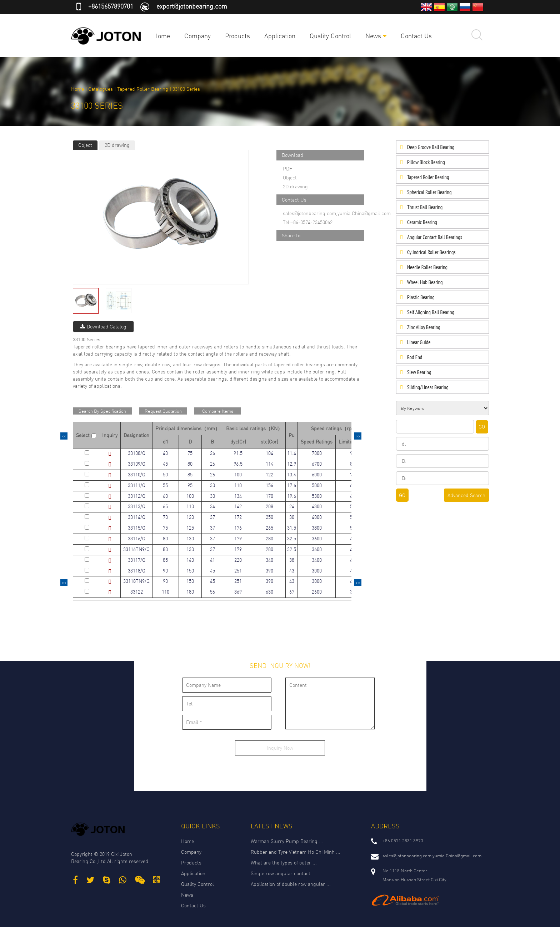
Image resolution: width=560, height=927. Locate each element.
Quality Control (330, 36)
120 (190, 517)
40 (165, 453)
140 (190, 560)
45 (165, 464)
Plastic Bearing (421, 297)
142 (238, 506)
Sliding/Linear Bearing (428, 387)
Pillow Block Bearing (426, 162)
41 (212, 560)
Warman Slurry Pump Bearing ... (287, 841)
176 (238, 528)
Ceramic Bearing (422, 222)
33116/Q (137, 538)
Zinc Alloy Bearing (424, 327)
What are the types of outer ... (284, 862)
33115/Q (137, 528)
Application (280, 36)
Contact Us (416, 36)
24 (292, 506)
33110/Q (137, 474)
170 (269, 496)
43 (292, 571)
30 (212, 485)
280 (269, 538)
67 (292, 592)
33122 (137, 592)
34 (212, 506)
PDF (287, 168)
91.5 (238, 453)
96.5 (238, 464)
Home (162, 36)
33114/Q (137, 517)
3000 (317, 571)
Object (85, 145)
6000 (317, 474)
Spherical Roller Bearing (429, 192)
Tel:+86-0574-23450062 (308, 222)
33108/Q (137, 453)
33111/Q (137, 485)
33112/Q (137, 496)
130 (190, 538)
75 (190, 453)
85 (190, 474)
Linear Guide (419, 342)
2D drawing (117, 145)
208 (269, 506)
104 (269, 453)
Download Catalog (103, 326)
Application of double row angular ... (291, 884)
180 (190, 592)
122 (269, 474)
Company (197, 36)
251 (238, 571)
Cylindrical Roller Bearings (431, 252)
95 (190, 485)
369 (238, 592)
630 (269, 592)
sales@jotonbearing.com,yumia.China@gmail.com (337, 213)
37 (212, 517)
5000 (317, 485)
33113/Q (137, 506)
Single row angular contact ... (283, 873)
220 (238, 560)
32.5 (292, 538)
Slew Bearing (419, 372)
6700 (317, 464)
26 (212, 453)
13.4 (292, 474)
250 (269, 517)
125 (190, 528)
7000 (317, 453)
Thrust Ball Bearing (425, 207)
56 (212, 592)
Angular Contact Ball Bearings (435, 237)
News (376, 36)
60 (165, 496)
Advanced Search (466, 495)
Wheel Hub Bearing (425, 282)
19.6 (292, 496)
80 (190, 464)
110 (238, 485)
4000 (317, 517)
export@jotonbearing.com (192, 6)
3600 (317, 538)
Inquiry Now (280, 748)
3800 (317, 528)
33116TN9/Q (136, 549)
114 (269, 464)
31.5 (292, 528)
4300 (317, 506)
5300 (317, 496)
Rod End (415, 357)
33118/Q (137, 571)
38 (292, 560)
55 (165, 485)
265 (269, 528)
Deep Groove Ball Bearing (431, 147)
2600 (317, 592)
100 (238, 474)
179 (238, 538)
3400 (317, 560)
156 (269, 485)
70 (165, 517)
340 (269, 560)
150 (190, 571)
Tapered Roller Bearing (143, 89)
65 (165, 506)
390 (269, 571)
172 (238, 517)
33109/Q (137, 464)
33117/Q (137, 560)
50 (165, 474)
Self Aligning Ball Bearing (431, 312)
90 (165, 571)
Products (237, 36)
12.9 (292, 464)
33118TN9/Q (136, 581)
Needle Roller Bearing (427, 267)
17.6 (292, 485)
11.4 (292, 453)
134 (238, 496)
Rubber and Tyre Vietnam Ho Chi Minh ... (296, 852)
